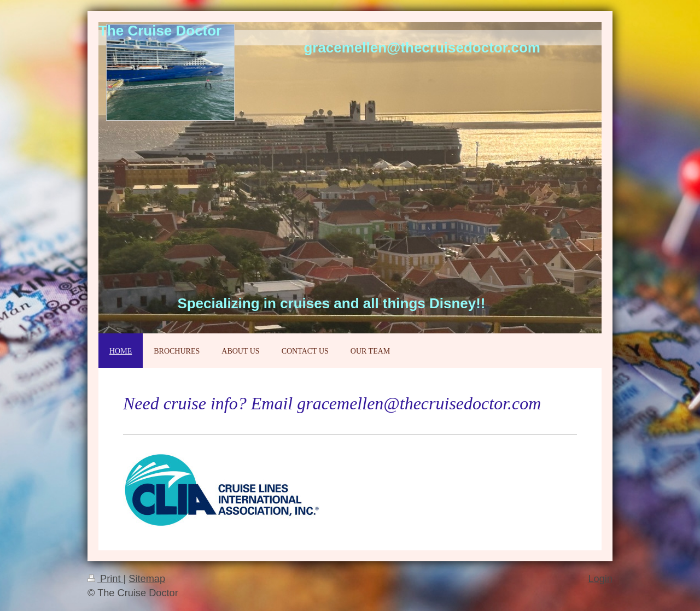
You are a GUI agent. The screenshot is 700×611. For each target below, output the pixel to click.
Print (106, 579)
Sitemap (147, 579)
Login (600, 579)
